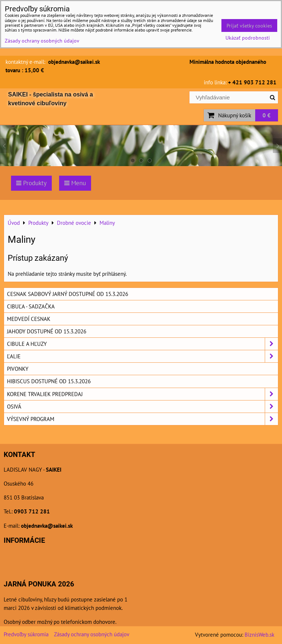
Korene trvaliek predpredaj (142, 394)
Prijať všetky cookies (249, 25)
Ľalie (142, 356)
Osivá (142, 407)
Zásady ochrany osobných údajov (92, 634)
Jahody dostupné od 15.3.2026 (47, 331)
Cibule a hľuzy (142, 344)
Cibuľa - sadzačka (31, 306)
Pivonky (18, 369)
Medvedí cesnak (29, 319)
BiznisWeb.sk (259, 634)
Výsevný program (142, 419)
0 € (267, 115)
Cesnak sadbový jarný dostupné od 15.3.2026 (68, 294)
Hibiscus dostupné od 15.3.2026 (49, 381)
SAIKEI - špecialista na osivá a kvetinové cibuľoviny (50, 99)
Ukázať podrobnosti (248, 38)
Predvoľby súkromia (26, 634)
